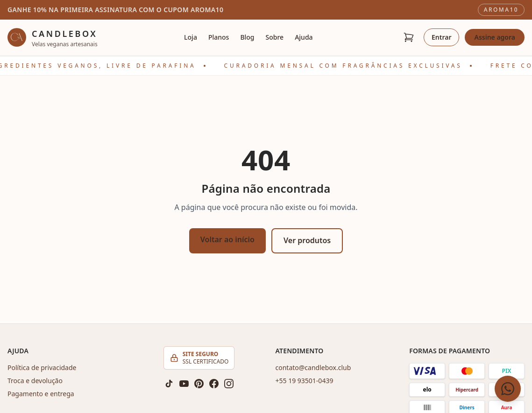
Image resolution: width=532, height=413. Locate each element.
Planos (219, 37)
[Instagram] (229, 384)
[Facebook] (214, 384)
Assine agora (495, 37)
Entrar (442, 37)
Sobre (275, 37)
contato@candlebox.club (313, 367)
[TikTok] (169, 384)
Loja (191, 37)
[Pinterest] (199, 384)
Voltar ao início (227, 239)
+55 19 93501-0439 (305, 381)
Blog (247, 37)
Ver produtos (307, 240)
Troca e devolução (35, 381)
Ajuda (304, 37)
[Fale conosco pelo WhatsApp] (508, 389)
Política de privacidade (42, 367)
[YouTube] (184, 384)
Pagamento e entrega (41, 394)
